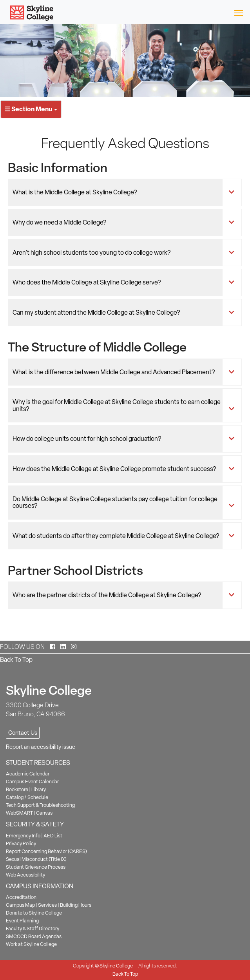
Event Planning (22, 921)
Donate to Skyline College (34, 913)
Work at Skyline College (31, 944)
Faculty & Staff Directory (33, 928)
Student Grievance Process (36, 867)
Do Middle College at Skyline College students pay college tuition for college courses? (118, 503)
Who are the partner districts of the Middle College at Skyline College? (118, 595)
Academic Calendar (28, 774)
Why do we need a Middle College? (118, 223)
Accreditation (21, 897)
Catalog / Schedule (27, 797)
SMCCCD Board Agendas (34, 936)
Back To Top (16, 660)
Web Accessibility (25, 875)
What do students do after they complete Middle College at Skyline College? (118, 536)
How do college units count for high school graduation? (118, 439)
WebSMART (19, 813)
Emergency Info (23, 836)
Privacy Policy (21, 843)
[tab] (125, 192)
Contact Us (23, 733)
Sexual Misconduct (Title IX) (36, 859)
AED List (53, 836)
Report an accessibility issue (41, 747)
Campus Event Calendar (32, 782)
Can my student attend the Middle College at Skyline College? (118, 313)
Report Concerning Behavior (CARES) (46, 851)
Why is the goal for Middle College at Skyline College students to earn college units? (118, 405)
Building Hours (76, 905)
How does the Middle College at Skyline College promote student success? (118, 469)
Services (47, 905)
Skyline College (116, 966)
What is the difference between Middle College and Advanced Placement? (118, 372)
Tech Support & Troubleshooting (40, 805)
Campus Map (20, 905)
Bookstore (17, 789)
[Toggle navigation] (238, 12)
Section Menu (31, 109)
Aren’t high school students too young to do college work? (118, 253)
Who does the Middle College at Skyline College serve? (118, 283)
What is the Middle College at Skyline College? (118, 192)
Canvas (44, 813)
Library (39, 789)
